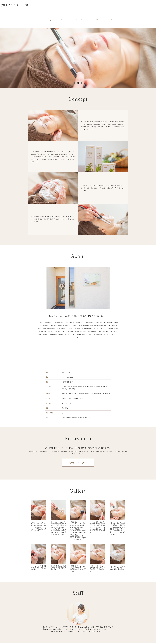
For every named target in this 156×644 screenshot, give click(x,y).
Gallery (98, 15)
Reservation (80, 15)
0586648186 (70, 367)
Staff (111, 15)
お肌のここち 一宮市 (16, 5)
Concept (48, 15)
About (63, 15)
